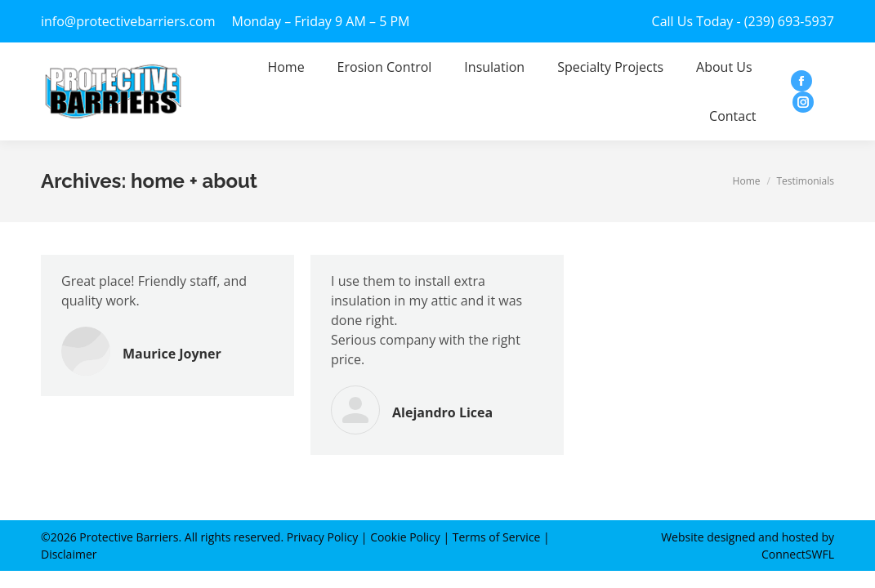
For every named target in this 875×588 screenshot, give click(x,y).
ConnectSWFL (798, 554)
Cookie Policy (405, 537)
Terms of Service (497, 537)
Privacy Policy (322, 537)
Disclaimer (69, 554)
